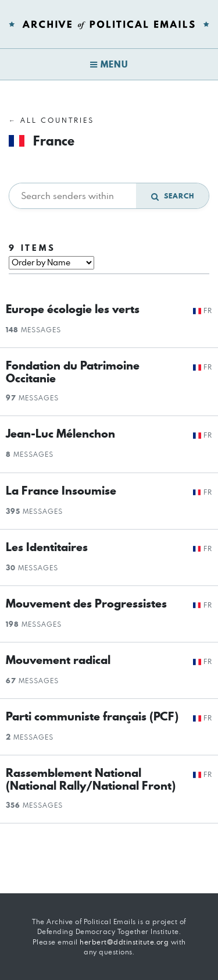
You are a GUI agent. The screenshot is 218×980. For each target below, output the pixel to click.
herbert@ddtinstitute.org (124, 942)
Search (173, 196)
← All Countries (51, 120)
